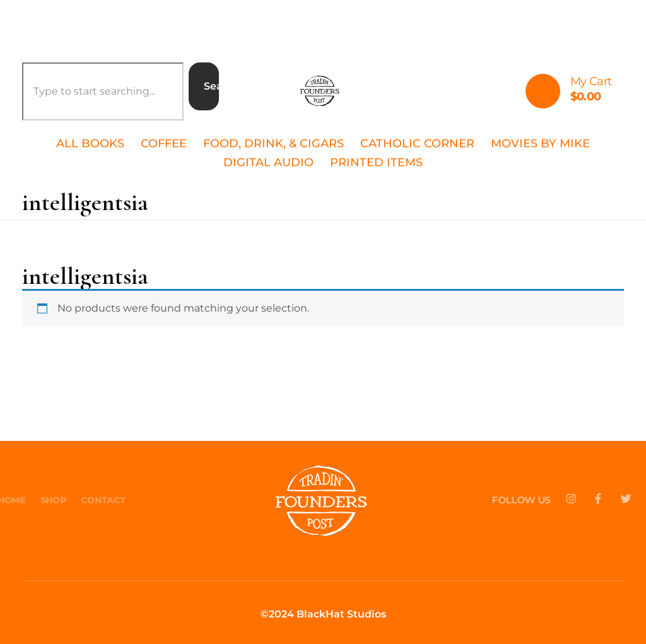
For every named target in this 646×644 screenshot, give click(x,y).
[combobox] (103, 91)
